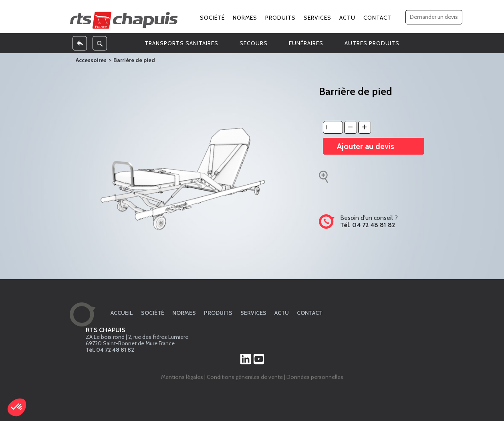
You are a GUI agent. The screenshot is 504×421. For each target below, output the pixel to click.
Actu (347, 18)
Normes (245, 18)
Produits (280, 18)
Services (318, 18)
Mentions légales (182, 377)
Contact (377, 18)
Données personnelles (315, 377)
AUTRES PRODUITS (372, 43)
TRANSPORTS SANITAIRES (181, 43)
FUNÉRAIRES (306, 43)
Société (212, 18)
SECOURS (254, 43)
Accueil (122, 313)
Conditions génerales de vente (245, 377)
